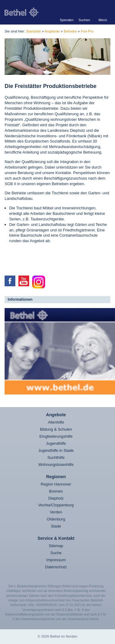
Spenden (66, 20)
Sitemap (56, 546)
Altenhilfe (56, 422)
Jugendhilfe (56, 443)
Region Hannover (56, 484)
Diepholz (56, 498)
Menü (103, 20)
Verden (56, 512)
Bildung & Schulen (56, 429)
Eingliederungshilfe (56, 436)
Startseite (34, 31)
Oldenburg (56, 519)
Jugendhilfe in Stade (56, 450)
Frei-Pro (87, 31)
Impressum (56, 560)
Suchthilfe (56, 457)
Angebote (52, 31)
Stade (56, 526)
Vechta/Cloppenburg (56, 505)
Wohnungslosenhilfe (56, 465)
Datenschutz (56, 567)
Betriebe (70, 31)
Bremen (56, 491)
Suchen (84, 20)
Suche (56, 553)
